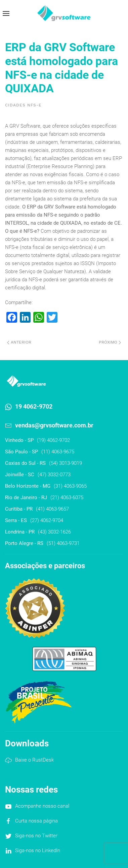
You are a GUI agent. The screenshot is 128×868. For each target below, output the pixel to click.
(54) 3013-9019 (66, 463)
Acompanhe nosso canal (42, 806)
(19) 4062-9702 (53, 440)
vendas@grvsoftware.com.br (54, 425)
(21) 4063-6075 (67, 497)
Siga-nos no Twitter (36, 836)
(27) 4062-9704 (47, 520)
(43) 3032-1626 (54, 532)
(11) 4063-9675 (58, 452)
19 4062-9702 (34, 406)
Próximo (110, 342)
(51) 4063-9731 (63, 543)
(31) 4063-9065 (70, 486)
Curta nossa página (36, 821)
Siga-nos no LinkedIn (38, 850)
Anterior (19, 342)
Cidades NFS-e (23, 105)
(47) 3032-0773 (54, 475)
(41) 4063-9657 (52, 509)
